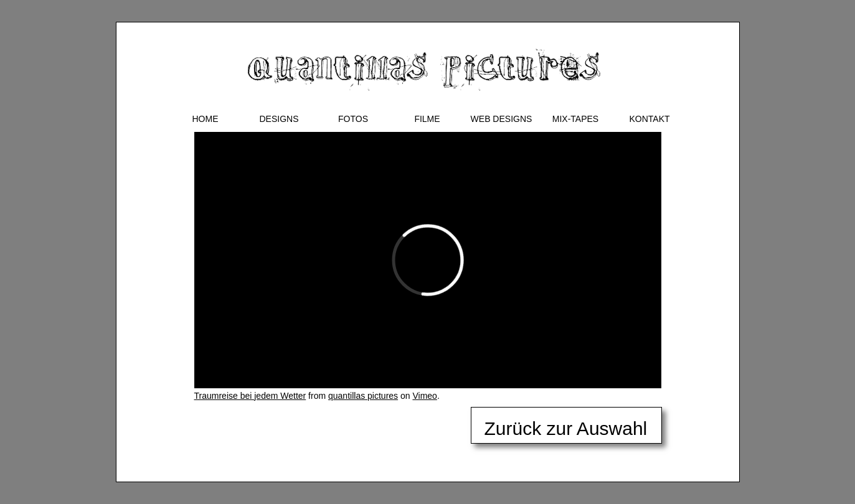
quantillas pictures (363, 396)
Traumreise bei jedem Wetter (250, 396)
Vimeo (424, 396)
